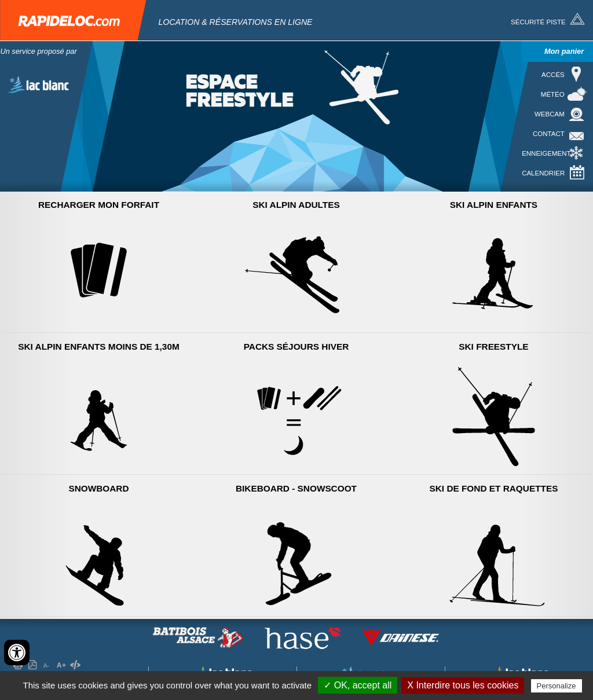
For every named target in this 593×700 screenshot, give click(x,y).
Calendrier (543, 173)
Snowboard (98, 488)
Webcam (550, 114)
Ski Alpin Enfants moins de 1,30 (99, 347)
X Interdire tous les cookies (463, 685)
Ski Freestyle (493, 347)
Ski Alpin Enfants (494, 205)
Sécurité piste (538, 22)
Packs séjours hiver (296, 347)
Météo (553, 94)
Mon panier (564, 51)
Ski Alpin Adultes (296, 205)
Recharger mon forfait (99, 205)
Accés (553, 75)
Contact (549, 134)
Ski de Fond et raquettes (494, 488)
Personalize (557, 686)
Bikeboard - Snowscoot (296, 488)
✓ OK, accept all (358, 685)
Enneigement (546, 153)
